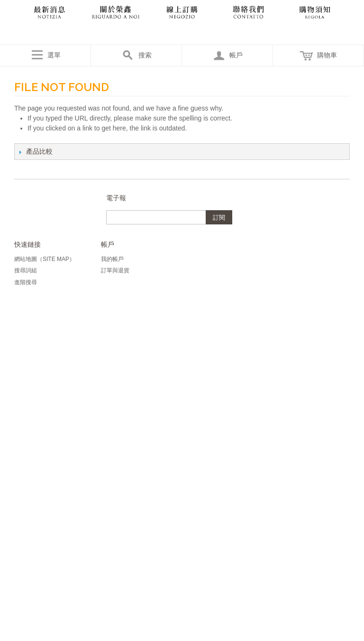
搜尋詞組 (26, 270)
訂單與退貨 (115, 270)
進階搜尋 (26, 282)
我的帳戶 (112, 259)
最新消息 (49, 12)
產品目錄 (182, 12)
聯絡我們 (248, 12)
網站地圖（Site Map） (45, 259)
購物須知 (315, 12)
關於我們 (116, 12)
